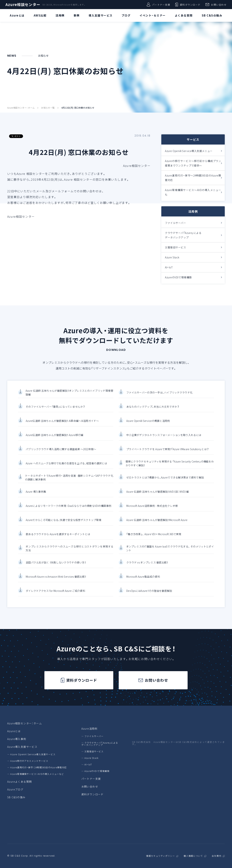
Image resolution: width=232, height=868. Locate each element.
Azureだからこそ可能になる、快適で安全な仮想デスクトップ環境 (64, 523)
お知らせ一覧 (48, 108)
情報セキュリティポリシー (160, 856)
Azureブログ (15, 789)
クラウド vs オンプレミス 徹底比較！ (147, 565)
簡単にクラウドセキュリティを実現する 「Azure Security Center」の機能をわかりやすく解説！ (170, 466)
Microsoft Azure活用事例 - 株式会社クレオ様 (152, 509)
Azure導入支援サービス (22, 747)
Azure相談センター (23, 5)
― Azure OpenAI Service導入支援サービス (31, 754)
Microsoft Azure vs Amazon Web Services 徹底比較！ (56, 580)
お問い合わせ (216, 5)
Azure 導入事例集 (36, 495)
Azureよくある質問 (19, 782)
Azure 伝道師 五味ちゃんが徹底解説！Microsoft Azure (157, 523)
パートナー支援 (158, 5)
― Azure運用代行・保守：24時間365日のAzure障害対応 (37, 767)
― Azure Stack (90, 758)
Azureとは (14, 731)
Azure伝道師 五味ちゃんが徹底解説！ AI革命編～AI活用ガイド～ (62, 424)
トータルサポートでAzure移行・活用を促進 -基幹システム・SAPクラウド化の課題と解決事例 (69, 480)
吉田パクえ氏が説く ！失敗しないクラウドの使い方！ (56, 565)
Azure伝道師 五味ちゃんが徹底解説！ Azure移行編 (54, 438)
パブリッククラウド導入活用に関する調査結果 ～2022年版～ (61, 452)
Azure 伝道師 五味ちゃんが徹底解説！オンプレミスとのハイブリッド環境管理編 (69, 395)
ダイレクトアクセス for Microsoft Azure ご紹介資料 (55, 594)
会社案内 (217, 856)
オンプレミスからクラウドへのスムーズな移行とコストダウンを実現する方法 (69, 551)
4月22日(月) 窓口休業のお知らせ (78, 108)
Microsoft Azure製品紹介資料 (143, 580)
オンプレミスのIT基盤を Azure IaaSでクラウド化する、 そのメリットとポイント (170, 551)
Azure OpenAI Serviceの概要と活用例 (148, 424)
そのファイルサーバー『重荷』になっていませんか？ (55, 410)
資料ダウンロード (188, 5)
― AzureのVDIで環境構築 (95, 771)
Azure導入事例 (17, 739)
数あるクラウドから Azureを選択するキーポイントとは (58, 537)
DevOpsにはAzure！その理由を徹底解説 (149, 594)
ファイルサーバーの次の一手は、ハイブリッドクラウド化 (159, 396)
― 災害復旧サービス (93, 751)
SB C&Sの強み (16, 797)
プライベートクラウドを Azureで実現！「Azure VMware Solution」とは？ (167, 452)
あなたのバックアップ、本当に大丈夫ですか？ (153, 410)
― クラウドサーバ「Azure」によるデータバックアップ (100, 744)
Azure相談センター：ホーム (21, 108)
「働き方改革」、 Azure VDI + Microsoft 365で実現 (154, 537)
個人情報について (193, 856)
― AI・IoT (87, 764)
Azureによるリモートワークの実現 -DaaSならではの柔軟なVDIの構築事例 (69, 509)
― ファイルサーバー (93, 736)
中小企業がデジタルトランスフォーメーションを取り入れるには (164, 438)
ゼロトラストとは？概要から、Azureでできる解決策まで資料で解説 (165, 480)
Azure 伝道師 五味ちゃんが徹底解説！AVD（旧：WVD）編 (158, 495)
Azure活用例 (89, 729)
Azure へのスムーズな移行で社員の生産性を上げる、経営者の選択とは (66, 466)
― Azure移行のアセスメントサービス (28, 761)
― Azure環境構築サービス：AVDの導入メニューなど (36, 774)
